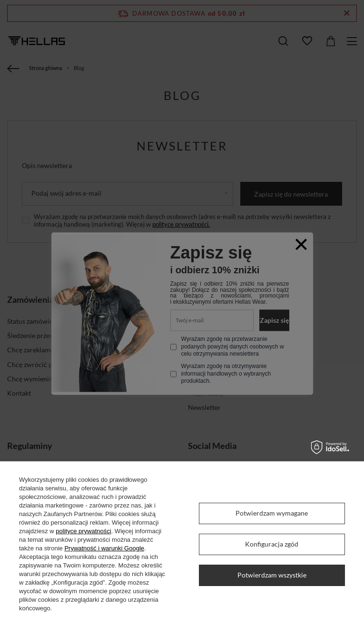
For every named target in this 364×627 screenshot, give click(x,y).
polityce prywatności (83, 531)
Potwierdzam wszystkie (272, 575)
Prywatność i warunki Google (104, 548)
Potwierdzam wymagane (272, 513)
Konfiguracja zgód (272, 544)
